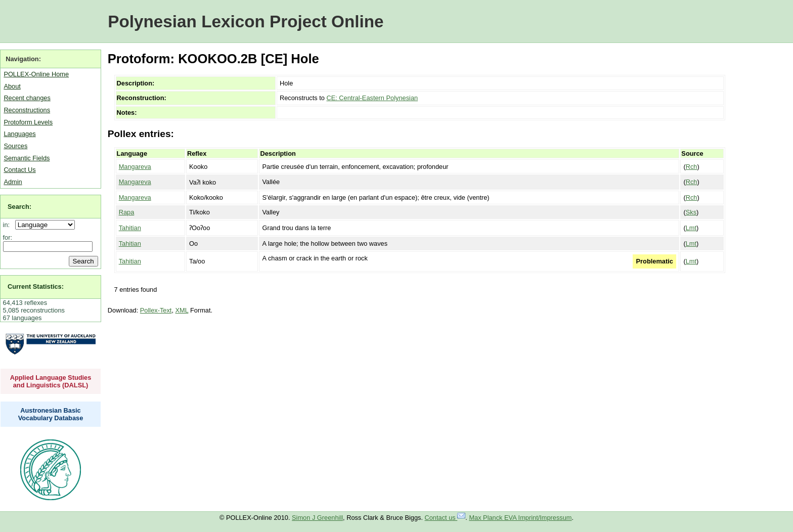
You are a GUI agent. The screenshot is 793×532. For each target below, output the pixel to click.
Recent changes (27, 98)
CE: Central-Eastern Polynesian (372, 98)
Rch (692, 167)
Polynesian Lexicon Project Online (246, 21)
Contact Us (19, 170)
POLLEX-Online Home (36, 74)
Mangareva (135, 167)
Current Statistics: (36, 286)
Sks (691, 212)
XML (182, 310)
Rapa (127, 212)
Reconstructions (27, 110)
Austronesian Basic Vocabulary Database (51, 414)
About (12, 86)
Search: (19, 207)
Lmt (691, 228)
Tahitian (130, 228)
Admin (13, 182)
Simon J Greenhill (317, 518)
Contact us (445, 518)
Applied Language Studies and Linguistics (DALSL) (51, 381)
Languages (19, 134)
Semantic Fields (27, 158)
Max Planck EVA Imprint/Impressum (520, 518)
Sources (15, 146)
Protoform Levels (28, 122)
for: (8, 237)
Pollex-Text (156, 310)
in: (8, 225)
